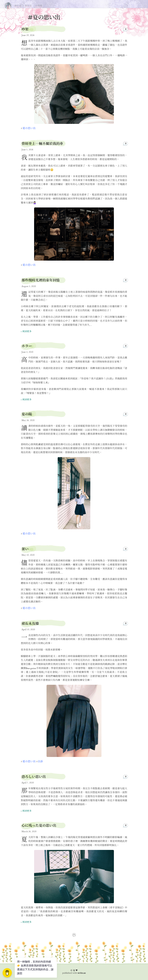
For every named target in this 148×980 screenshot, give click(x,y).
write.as (82, 973)
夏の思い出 (8, 5)
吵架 (25, 29)
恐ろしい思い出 (34, 777)
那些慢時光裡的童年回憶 (41, 280)
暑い (25, 549)
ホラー (27, 346)
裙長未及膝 (30, 623)
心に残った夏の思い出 (39, 825)
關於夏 (18, 6)
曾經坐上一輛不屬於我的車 (42, 144)
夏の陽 (27, 414)
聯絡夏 (28, 6)
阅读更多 (27, 332)
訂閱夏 (39, 6)
